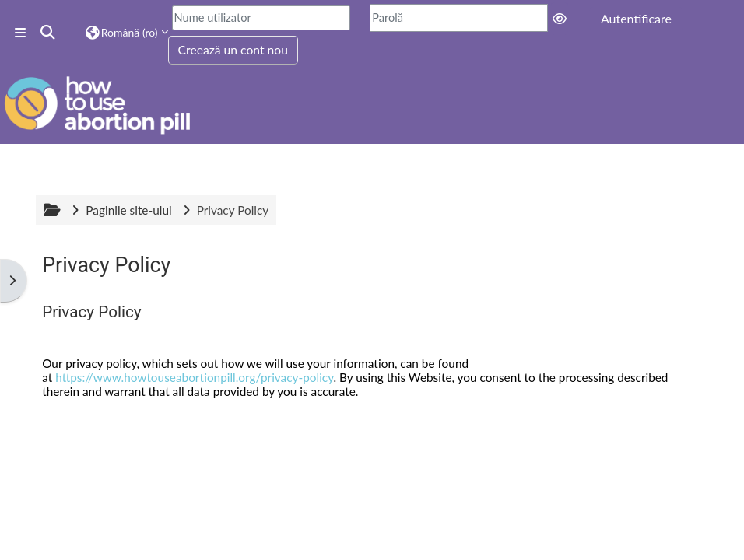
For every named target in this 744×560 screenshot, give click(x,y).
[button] (49, 33)
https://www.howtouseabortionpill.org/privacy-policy (194, 377)
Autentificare (636, 18)
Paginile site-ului (128, 210)
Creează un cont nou (233, 50)
